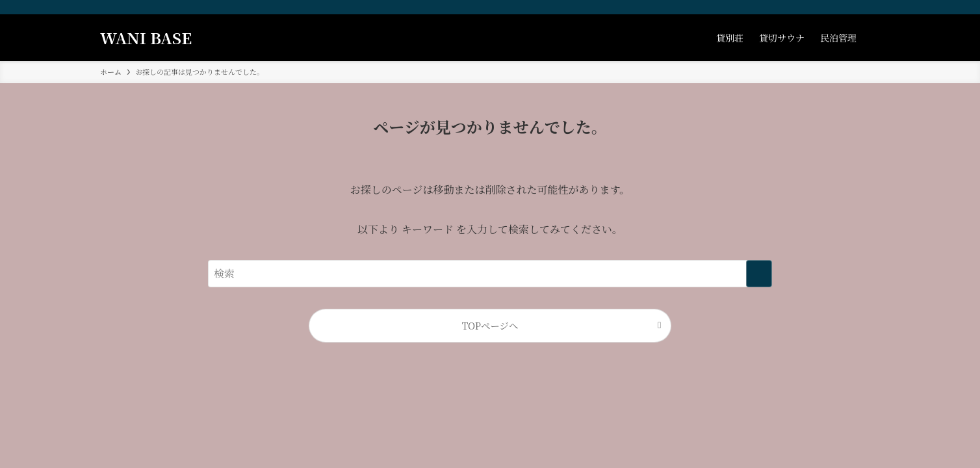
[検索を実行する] (759, 274)
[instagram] (838, 7)
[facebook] (821, 7)
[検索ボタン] (872, 38)
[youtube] (855, 7)
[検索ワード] (490, 274)
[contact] (871, 7)
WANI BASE (146, 38)
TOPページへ (490, 325)
